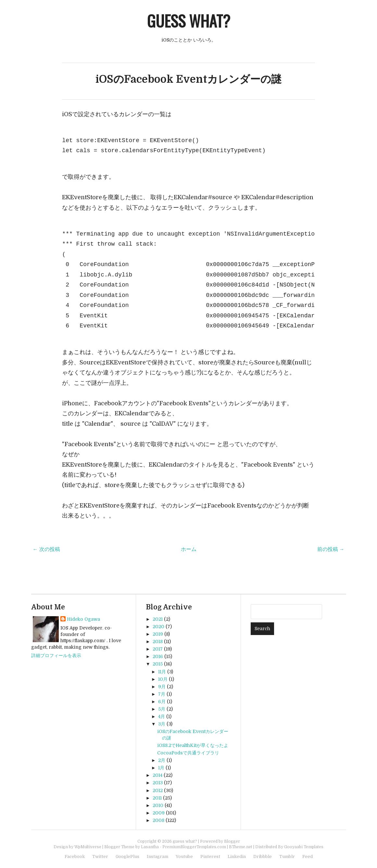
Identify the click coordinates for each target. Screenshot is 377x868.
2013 (158, 783)
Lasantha (150, 847)
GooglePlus (127, 856)
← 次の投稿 (46, 549)
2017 (158, 649)
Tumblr (287, 856)
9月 (162, 687)
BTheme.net (241, 847)
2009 (159, 813)
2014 (157, 775)
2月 (162, 760)
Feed (308, 856)
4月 (162, 716)
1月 (161, 768)
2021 (158, 619)
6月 (162, 702)
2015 (158, 664)
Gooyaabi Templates (304, 847)
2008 (158, 820)
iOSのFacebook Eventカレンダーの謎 (188, 79)
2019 (158, 634)
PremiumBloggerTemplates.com (194, 847)
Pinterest (210, 856)
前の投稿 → (331, 549)
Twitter (100, 856)
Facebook (75, 856)
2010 (158, 805)
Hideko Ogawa (83, 619)
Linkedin (237, 856)
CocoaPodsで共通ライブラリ (188, 753)
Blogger (232, 841)
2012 (158, 790)
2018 (158, 642)
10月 (163, 679)
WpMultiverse (88, 847)
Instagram (157, 856)
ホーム (189, 549)
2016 (158, 656)
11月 (162, 672)
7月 (162, 694)
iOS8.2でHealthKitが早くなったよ (193, 745)
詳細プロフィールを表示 (56, 655)
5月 (162, 709)
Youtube (184, 856)
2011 (157, 798)
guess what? (189, 21)
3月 (162, 724)
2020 (158, 627)
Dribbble (263, 856)
